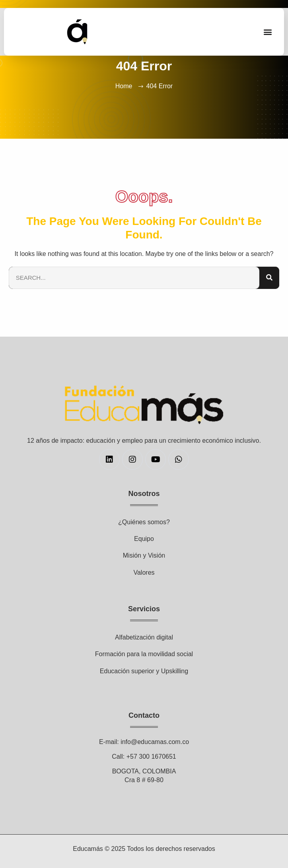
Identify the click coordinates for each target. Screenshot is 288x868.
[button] (268, 32)
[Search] (269, 278)
